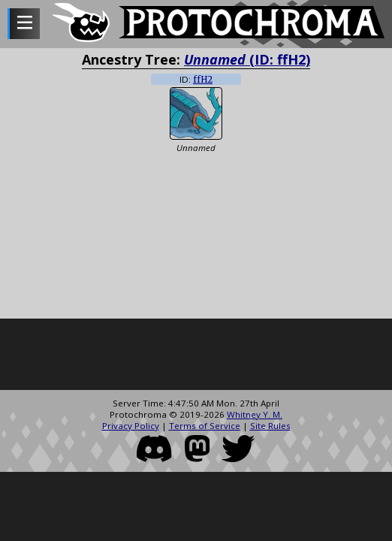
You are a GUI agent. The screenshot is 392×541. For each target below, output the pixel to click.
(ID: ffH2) (247, 59)
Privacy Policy (131, 426)
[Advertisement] (196, 356)
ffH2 (203, 80)
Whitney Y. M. (255, 414)
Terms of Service (205, 426)
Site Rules (270, 426)
